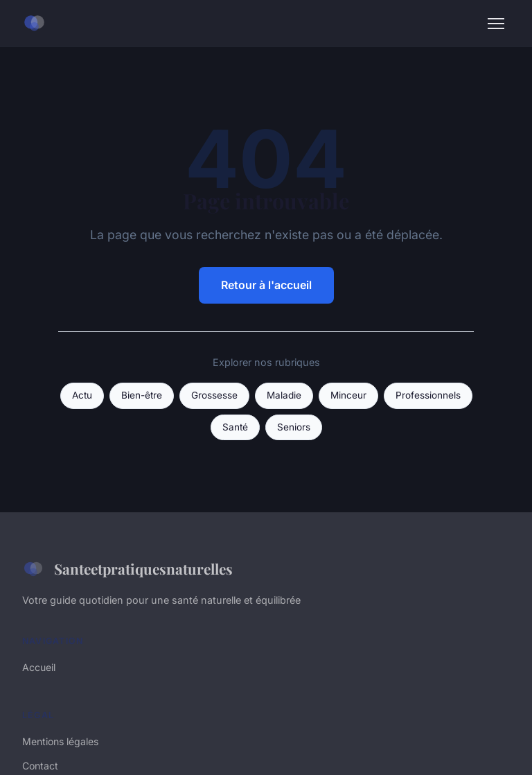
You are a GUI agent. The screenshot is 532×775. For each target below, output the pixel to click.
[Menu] (496, 24)
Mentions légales (60, 741)
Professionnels (428, 395)
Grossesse (214, 395)
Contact (40, 766)
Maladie (284, 395)
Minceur (348, 395)
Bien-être (142, 395)
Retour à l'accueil (266, 285)
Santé (235, 427)
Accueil (39, 667)
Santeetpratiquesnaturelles (127, 569)
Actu (82, 395)
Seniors (294, 427)
